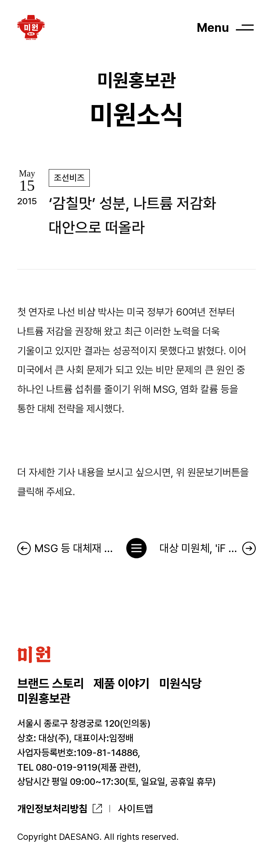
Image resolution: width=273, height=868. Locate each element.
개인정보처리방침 (52, 809)
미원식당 (180, 683)
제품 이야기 (121, 683)
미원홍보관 (44, 699)
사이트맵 (136, 809)
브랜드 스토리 (51, 683)
